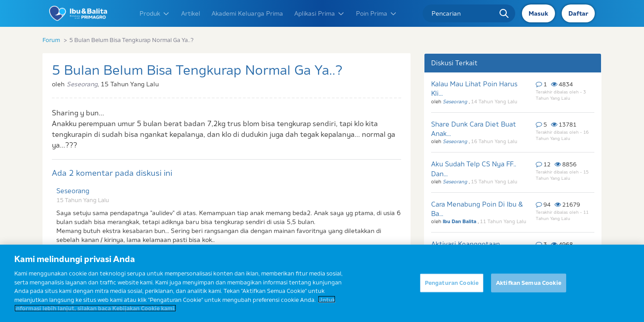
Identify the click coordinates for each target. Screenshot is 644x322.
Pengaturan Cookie (452, 286)
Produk (155, 13)
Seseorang (73, 191)
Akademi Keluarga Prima (247, 13)
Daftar (578, 13)
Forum (51, 40)
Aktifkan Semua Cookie (529, 286)
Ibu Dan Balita (460, 221)
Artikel (191, 13)
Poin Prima (377, 13)
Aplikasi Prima (320, 13)
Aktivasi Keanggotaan (466, 244)
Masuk (538, 13)
